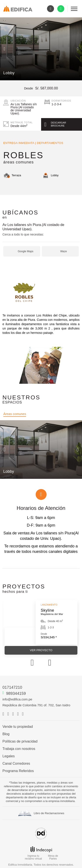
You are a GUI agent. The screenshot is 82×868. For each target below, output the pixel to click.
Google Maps (25, 251)
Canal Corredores (16, 764)
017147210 (12, 687)
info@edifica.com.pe (17, 699)
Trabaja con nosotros (19, 749)
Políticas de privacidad (20, 741)
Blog (6, 734)
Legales (9, 756)
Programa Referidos (18, 771)
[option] (41, 49)
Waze (63, 251)
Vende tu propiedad (18, 727)
